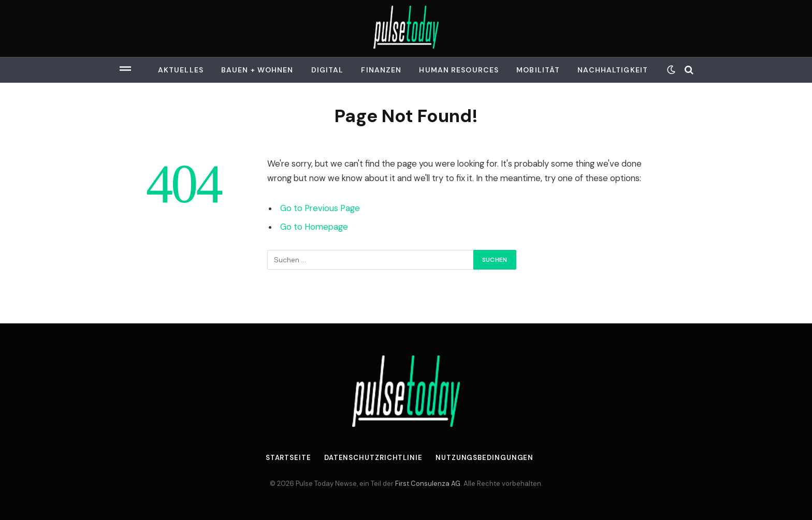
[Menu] (125, 70)
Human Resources (459, 70)
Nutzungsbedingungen (484, 458)
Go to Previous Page (320, 208)
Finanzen (381, 70)
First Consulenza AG (428, 484)
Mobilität (538, 70)
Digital (328, 70)
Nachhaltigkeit (613, 70)
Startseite (288, 458)
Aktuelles (181, 70)
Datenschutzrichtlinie (373, 458)
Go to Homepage (314, 227)
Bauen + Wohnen (257, 70)
